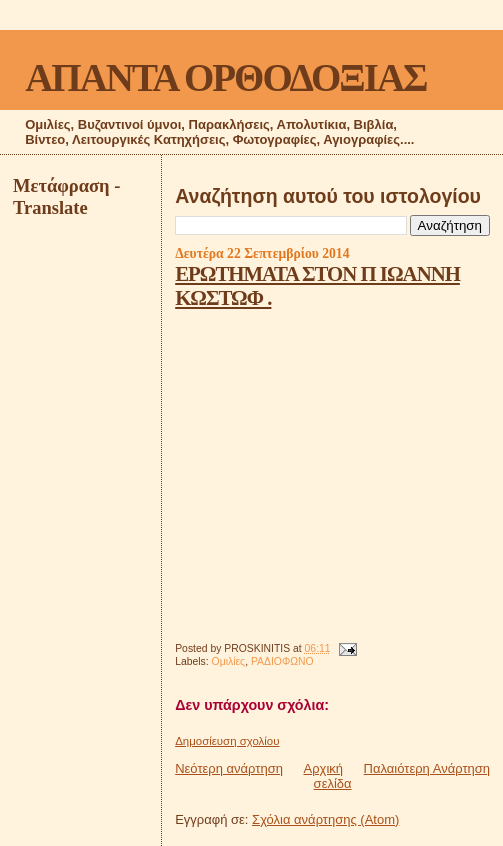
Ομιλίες (229, 661)
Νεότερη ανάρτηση (229, 768)
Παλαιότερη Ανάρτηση (427, 768)
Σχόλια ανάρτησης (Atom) (325, 819)
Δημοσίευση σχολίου (227, 741)
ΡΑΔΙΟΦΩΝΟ (282, 661)
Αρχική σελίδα (328, 776)
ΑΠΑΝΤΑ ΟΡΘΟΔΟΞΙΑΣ (225, 77)
